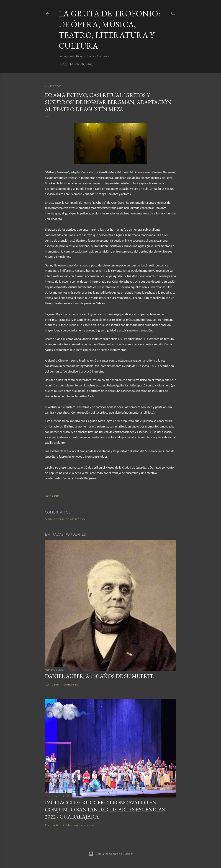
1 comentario (71, 684)
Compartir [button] (52, 496)
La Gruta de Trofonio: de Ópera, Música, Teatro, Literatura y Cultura (109, 30)
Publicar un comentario (65, 519)
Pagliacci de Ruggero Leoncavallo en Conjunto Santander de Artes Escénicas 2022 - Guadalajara (105, 809)
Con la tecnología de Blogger (111, 854)
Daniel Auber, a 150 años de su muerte (99, 676)
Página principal (77, 64)
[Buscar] (173, 13)
